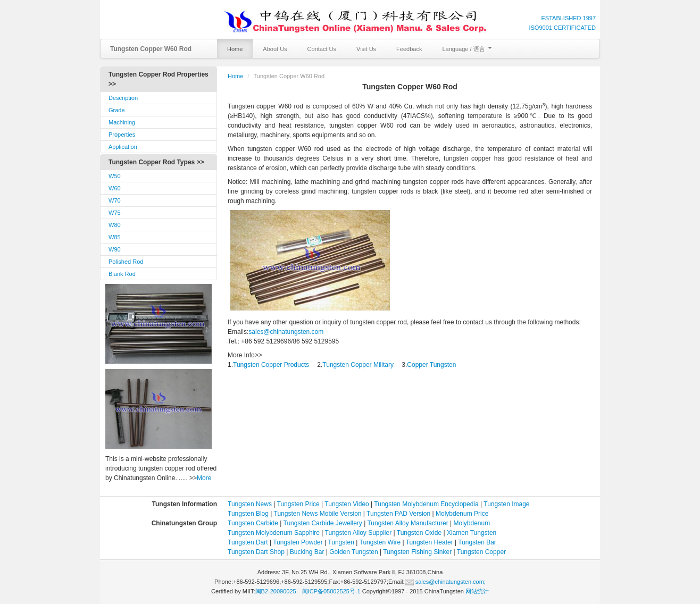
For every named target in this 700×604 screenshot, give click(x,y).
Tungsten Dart (248, 542)
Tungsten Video (347, 504)
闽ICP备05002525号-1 (331, 591)
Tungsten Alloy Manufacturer (407, 523)
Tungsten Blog (248, 514)
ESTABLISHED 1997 (568, 18)
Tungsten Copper (481, 552)
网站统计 (477, 591)
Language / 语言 (467, 49)
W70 (115, 200)
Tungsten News (250, 504)
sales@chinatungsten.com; (445, 582)
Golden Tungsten (353, 552)
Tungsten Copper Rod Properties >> (159, 79)
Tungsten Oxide (419, 533)
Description (123, 98)
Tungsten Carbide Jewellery (323, 523)
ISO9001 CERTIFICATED (562, 28)
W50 (115, 176)
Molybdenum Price (462, 514)
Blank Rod (122, 274)
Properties (122, 135)
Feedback (409, 49)
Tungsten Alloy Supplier (359, 533)
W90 (115, 249)
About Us (275, 49)
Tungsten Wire (380, 542)
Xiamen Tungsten (472, 533)
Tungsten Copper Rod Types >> (156, 162)
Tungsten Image (506, 504)
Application (123, 147)
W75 (115, 213)
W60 (115, 188)
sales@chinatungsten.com (286, 332)
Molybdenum (472, 523)
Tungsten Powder (298, 542)
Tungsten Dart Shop (256, 552)
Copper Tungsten (431, 365)
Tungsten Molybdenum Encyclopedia (426, 504)
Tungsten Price (298, 504)
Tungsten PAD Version (398, 514)
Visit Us (366, 49)
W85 (115, 237)
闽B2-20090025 (276, 591)
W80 (115, 225)
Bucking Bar (307, 552)
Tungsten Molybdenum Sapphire (274, 533)
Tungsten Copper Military (358, 365)
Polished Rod (126, 262)
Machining (122, 122)
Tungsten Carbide (253, 523)
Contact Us (322, 49)
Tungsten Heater (430, 542)
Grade (117, 110)
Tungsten (341, 542)
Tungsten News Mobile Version (318, 514)
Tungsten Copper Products (271, 365)
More (204, 478)
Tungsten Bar (477, 542)
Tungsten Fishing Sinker (417, 552)
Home (235, 49)
